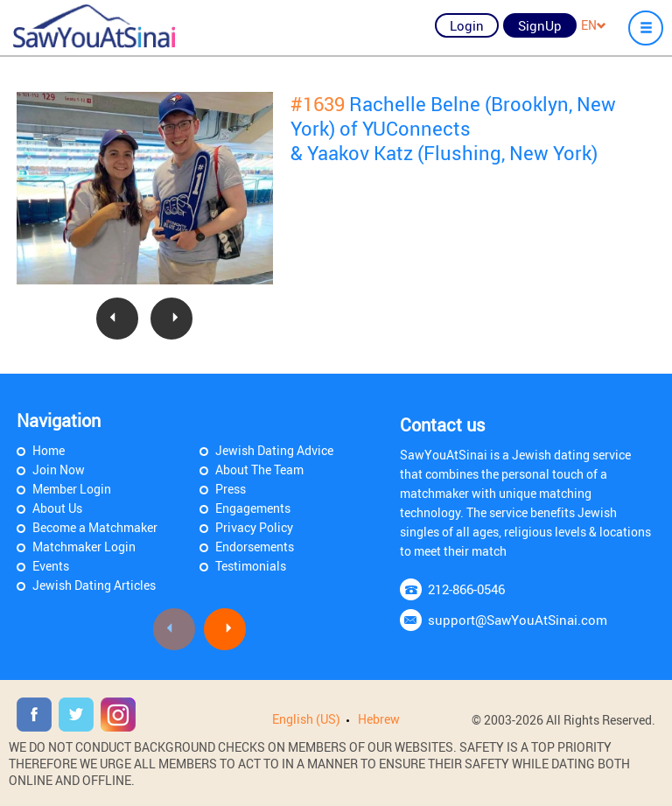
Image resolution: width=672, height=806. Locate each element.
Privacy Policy (254, 527)
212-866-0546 (466, 589)
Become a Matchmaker (95, 527)
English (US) (306, 719)
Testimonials (251, 566)
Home (49, 450)
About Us (57, 508)
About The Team (259, 470)
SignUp (540, 25)
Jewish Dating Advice (274, 450)
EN (594, 25)
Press (231, 489)
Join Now (59, 470)
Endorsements (255, 547)
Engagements (253, 508)
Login (467, 25)
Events (51, 566)
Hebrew (379, 719)
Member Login (72, 489)
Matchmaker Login (84, 547)
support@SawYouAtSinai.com (518, 620)
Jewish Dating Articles (94, 585)
